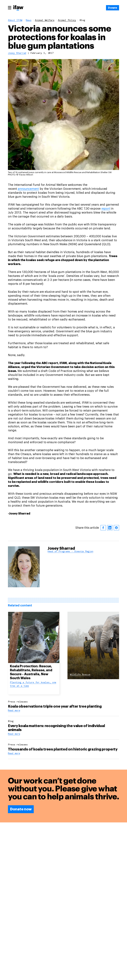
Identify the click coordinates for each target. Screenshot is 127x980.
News (29, 20)
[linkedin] (110, 479)
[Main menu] (10, 8)
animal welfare (45, 20)
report (106, 160)
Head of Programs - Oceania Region (70, 503)
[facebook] (103, 479)
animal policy (67, 20)
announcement (28, 140)
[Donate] (113, 8)
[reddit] (116, 479)
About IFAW (15, 20)
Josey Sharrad (17, 53)
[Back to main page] (18, 8)
